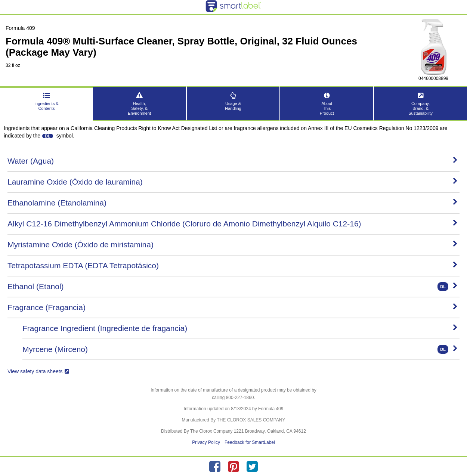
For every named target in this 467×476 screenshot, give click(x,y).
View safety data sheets (38, 371)
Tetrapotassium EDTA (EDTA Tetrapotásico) (233, 265)
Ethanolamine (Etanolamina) (233, 203)
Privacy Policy (206, 442)
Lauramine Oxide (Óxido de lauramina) (233, 182)
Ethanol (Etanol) (233, 287)
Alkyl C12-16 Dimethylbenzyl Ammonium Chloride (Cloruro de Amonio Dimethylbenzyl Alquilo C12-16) (233, 224)
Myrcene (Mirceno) (240, 349)
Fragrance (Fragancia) (233, 307)
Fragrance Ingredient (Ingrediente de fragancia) (240, 328)
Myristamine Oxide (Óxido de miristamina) (233, 245)
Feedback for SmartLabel (250, 442)
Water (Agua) (233, 161)
